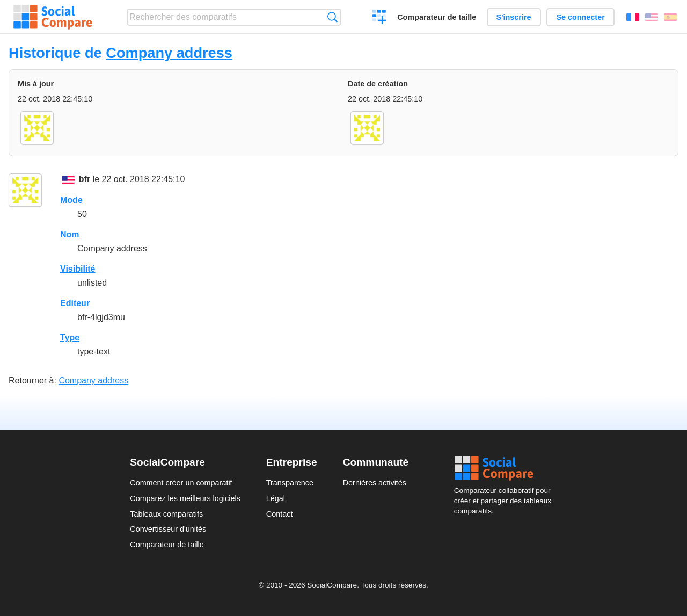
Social (506, 468)
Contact (280, 514)
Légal (276, 498)
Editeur (75, 303)
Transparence (290, 483)
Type (70, 338)
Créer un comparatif (380, 18)
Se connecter (580, 17)
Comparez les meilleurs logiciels (185, 498)
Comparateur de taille (437, 17)
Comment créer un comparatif (181, 483)
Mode (71, 200)
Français (633, 17)
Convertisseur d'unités (168, 529)
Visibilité (78, 269)
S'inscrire (514, 17)
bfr (85, 179)
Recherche (332, 17)
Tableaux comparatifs (166, 514)
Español (670, 17)
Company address (169, 53)
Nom (70, 234)
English (652, 17)
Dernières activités (375, 483)
